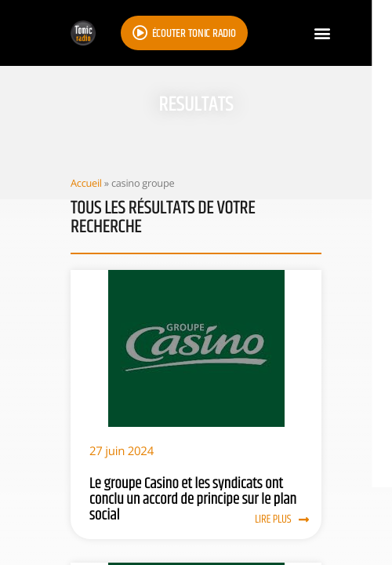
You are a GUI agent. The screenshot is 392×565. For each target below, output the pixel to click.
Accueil (86, 183)
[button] (322, 33)
